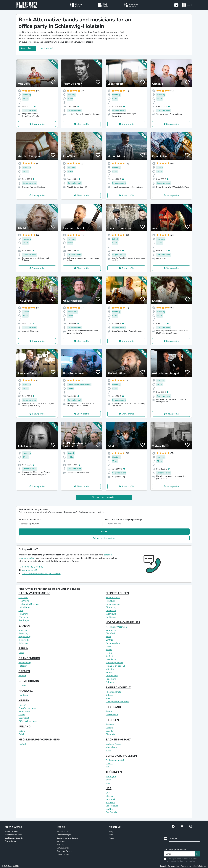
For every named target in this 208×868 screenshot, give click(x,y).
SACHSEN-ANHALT (118, 740)
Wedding (61, 841)
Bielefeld (110, 633)
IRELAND (25, 727)
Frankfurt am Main (27, 708)
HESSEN (24, 701)
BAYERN (24, 626)
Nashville (110, 803)
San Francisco (112, 812)
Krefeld (109, 656)
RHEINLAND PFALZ (118, 688)
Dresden (110, 731)
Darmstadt (24, 718)
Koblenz (110, 695)
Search (104, 532)
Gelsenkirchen (113, 643)
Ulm (21, 611)
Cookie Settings (200, 866)
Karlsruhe (23, 598)
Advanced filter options (104, 538)
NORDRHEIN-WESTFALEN (123, 622)
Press (111, 838)
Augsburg (23, 633)
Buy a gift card (11, 841)
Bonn (108, 637)
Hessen (22, 705)
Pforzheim (24, 617)
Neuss (109, 672)
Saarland (110, 711)
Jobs (111, 835)
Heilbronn (23, 614)
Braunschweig (113, 604)
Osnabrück (111, 611)
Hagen (109, 646)
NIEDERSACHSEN (117, 593)
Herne (109, 653)
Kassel (22, 715)
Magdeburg (111, 747)
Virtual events (63, 848)
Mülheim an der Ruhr (116, 666)
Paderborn (111, 679)
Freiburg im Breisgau (29, 604)
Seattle (109, 809)
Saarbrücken (112, 715)
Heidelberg (24, 607)
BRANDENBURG (29, 658)
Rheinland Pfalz (113, 692)
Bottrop (109, 640)
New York (110, 799)
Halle (108, 750)
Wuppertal (111, 630)
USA (109, 788)
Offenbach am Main (28, 721)
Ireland (22, 731)
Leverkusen (111, 659)
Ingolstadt (24, 640)
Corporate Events (64, 851)
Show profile (38, 124)
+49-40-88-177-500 (33, 567)
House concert (63, 831)
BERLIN (23, 648)
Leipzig (109, 728)
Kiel (108, 767)
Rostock (22, 744)
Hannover (110, 601)
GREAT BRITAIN (29, 681)
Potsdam (23, 666)
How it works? (46, 48)
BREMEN (24, 671)
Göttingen (111, 617)
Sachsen (110, 724)
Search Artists (27, 48)
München (23, 630)
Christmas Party (64, 854)
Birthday (60, 844)
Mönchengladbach (115, 663)
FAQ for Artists (11, 831)
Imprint (163, 866)
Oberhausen (112, 676)
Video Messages (64, 835)
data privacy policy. (188, 861)
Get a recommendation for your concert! (41, 574)
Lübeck (109, 763)
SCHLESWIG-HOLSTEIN (121, 756)
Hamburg (23, 695)
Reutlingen (24, 620)
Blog (111, 831)
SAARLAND (113, 707)
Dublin (22, 734)
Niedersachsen (113, 598)
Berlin (22, 653)
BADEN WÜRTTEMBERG (34, 593)
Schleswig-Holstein (115, 760)
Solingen (110, 682)
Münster (110, 669)
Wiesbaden (24, 711)
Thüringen (111, 777)
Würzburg (23, 643)
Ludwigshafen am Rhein (117, 702)
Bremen (22, 676)
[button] (186, 5)
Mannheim (24, 601)
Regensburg (25, 637)
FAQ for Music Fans (13, 835)
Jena (108, 783)
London (22, 685)
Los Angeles (112, 806)
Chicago (110, 796)
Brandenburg (25, 663)
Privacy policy (174, 866)
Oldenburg (111, 607)
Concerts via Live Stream (67, 838)
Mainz (109, 698)
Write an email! (29, 570)
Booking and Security (14, 838)
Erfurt (108, 780)
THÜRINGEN (114, 772)
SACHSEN (112, 720)
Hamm (109, 650)
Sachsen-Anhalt (114, 744)
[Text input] (179, 854)
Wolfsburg (111, 614)
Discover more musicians (104, 497)
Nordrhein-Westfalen (116, 627)
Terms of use (186, 866)
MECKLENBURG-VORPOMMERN (39, 740)
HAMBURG (26, 691)
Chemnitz (110, 734)
